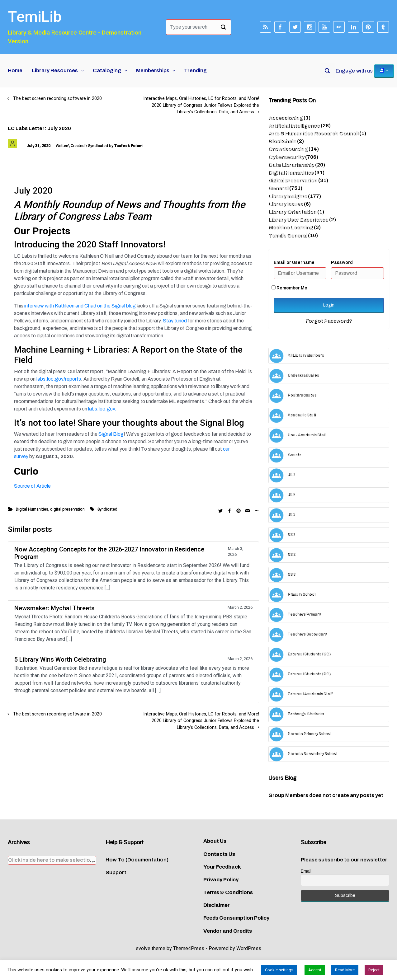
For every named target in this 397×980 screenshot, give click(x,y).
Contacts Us (219, 854)
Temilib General (288, 235)
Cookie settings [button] (279, 970)
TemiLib (35, 17)
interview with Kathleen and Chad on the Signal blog (80, 306)
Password (342, 263)
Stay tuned (175, 321)
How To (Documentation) (137, 860)
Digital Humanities (32, 509)
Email (306, 871)
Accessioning (286, 118)
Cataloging (107, 70)
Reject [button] (374, 970)
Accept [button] (315, 970)
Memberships (153, 70)
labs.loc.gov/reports (59, 379)
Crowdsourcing (288, 149)
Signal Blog (111, 434)
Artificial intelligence (294, 126)
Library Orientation (292, 212)
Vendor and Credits (228, 931)
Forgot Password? (329, 321)
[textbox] (52, 860)
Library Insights (288, 196)
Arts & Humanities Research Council (313, 133)
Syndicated (107, 509)
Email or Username (294, 263)
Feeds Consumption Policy (236, 918)
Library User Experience (298, 220)
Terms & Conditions (228, 892)
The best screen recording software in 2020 (57, 98)
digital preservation (67, 509)
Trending (195, 70)
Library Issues (286, 204)
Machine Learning (291, 227)
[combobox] (52, 860)
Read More (345, 970)
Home (15, 70)
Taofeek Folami (129, 145)
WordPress (249, 948)
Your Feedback (222, 867)
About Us (215, 841)
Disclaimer (217, 905)
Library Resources (55, 70)
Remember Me (289, 288)
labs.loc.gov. (102, 409)
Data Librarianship (291, 165)
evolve (143, 948)
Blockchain (282, 141)
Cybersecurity (286, 157)
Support (116, 872)
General (278, 188)
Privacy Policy (221, 880)
